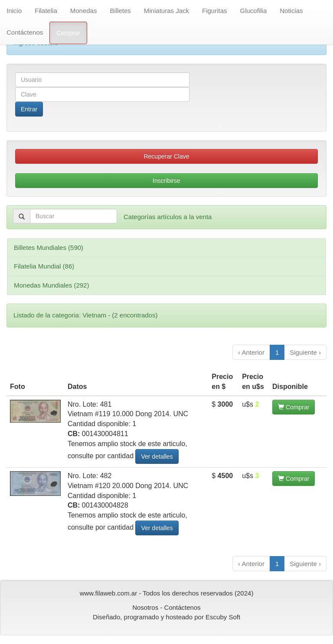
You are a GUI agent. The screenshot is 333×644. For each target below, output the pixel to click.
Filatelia (46, 11)
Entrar (29, 109)
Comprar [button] (294, 407)
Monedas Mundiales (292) (51, 285)
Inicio (14, 11)
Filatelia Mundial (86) (44, 266)
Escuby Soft (223, 617)
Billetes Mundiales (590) (49, 248)
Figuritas (215, 11)
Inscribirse (166, 181)
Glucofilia (254, 11)
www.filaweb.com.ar (109, 593)
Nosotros (145, 607)
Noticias (291, 11)
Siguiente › (305, 352)
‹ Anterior (251, 352)
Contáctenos (25, 32)
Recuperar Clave (166, 156)
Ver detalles (157, 456)
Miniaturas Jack (166, 11)
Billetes (120, 11)
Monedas (84, 11)
